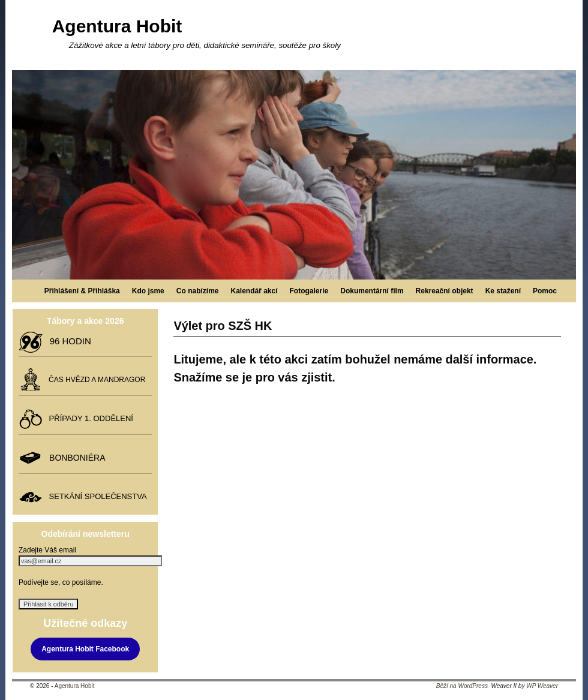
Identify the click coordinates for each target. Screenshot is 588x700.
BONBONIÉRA (75, 458)
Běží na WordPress (462, 686)
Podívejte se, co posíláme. (61, 582)
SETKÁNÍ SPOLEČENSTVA (95, 496)
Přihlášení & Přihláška (82, 291)
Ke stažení (503, 291)
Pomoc (545, 291)
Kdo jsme (148, 291)
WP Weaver (542, 686)
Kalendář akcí (254, 291)
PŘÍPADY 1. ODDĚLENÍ (89, 418)
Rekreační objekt (445, 291)
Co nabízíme (198, 291)
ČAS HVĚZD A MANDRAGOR (95, 380)
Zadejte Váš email (47, 550)
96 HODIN (68, 341)
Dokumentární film (372, 291)
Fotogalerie (309, 291)
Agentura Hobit (117, 26)
